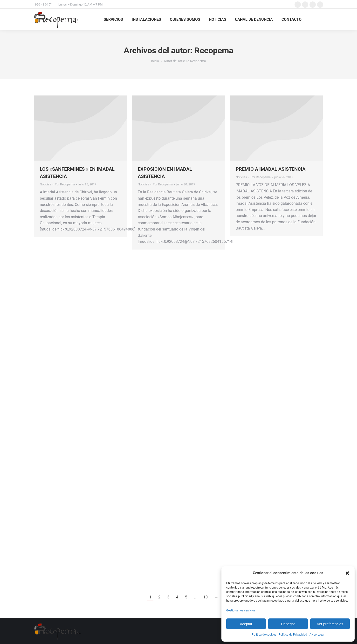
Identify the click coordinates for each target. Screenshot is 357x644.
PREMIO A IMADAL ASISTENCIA (271, 169)
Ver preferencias (330, 624)
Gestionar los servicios (241, 610)
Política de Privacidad (293, 635)
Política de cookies (264, 635)
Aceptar (246, 624)
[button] (347, 573)
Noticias (45, 184)
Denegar (288, 624)
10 (206, 597)
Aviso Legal (317, 635)
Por (65, 184)
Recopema (214, 50)
